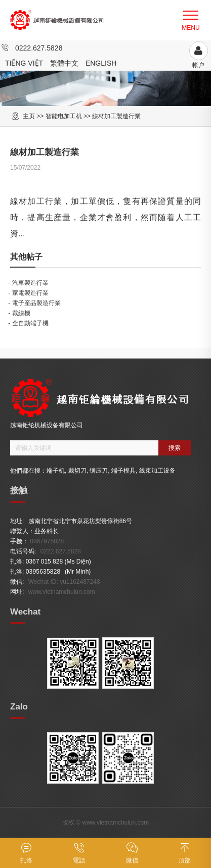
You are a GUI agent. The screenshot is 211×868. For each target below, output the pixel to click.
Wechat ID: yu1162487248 (64, 582)
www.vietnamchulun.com (62, 592)
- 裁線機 (19, 313)
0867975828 (47, 541)
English (101, 63)
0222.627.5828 (39, 48)
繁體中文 (64, 63)
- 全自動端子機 (28, 323)
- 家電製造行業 (28, 293)
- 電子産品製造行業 (34, 303)
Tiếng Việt (24, 63)
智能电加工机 (64, 116)
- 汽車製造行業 (28, 283)
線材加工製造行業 (116, 116)
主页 (29, 116)
